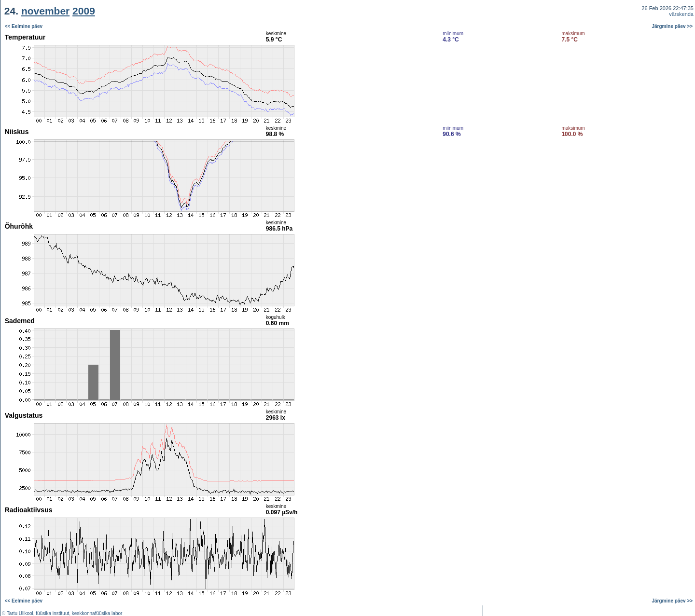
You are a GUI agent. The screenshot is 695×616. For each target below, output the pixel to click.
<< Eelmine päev (24, 26)
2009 (84, 11)
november (45, 11)
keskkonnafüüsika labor (97, 613)
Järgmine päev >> (673, 26)
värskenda (681, 14)
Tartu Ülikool (20, 613)
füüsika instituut (52, 613)
